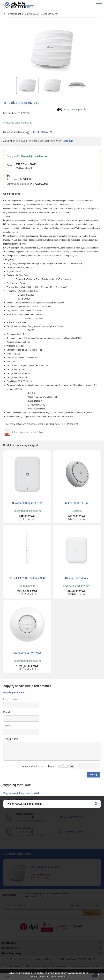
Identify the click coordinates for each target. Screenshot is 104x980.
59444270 (27, 803)
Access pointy (51, 14)
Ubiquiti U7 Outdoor (77, 578)
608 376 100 (74, 817)
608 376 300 (74, 803)
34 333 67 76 (42, 132)
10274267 (27, 817)
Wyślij (93, 775)
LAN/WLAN (33, 14)
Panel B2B (67, 141)
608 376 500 (74, 832)
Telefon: (7, 726)
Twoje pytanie (11, 739)
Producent (73, 424)
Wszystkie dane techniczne (18, 123)
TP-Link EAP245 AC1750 (46, 868)
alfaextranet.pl (16, 14)
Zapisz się (92, 913)
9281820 (27, 831)
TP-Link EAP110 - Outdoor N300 (27, 578)
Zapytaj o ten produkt (75, 110)
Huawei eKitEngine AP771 (27, 503)
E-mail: (7, 712)
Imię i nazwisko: (12, 699)
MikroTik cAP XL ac (77, 503)
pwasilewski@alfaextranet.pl (30, 835)
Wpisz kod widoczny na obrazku (39, 766)
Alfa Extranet (22, 5)
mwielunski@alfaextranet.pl (30, 807)
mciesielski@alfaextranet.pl (30, 821)
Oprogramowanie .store (85, 966)
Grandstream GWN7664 (27, 653)
